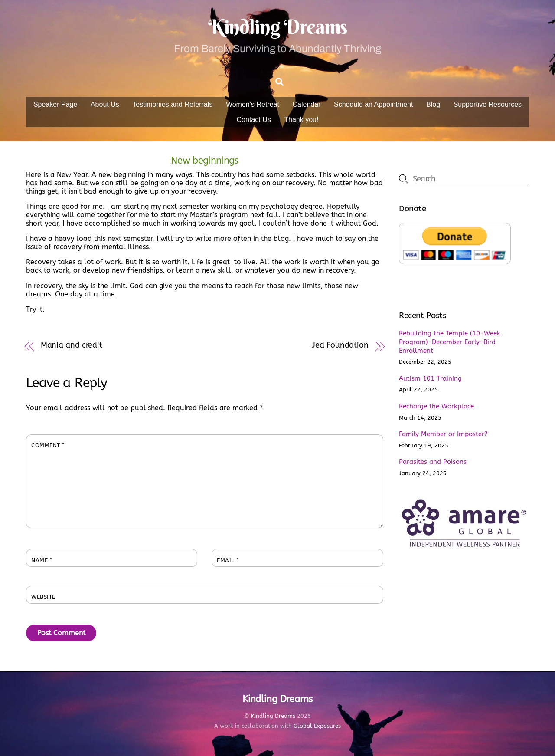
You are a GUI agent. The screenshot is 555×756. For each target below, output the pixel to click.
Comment (48, 445)
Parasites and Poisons (433, 462)
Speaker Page (55, 104)
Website (43, 597)
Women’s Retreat (253, 104)
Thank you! (301, 120)
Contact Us (254, 120)
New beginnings (205, 160)
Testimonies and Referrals (172, 104)
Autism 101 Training (430, 378)
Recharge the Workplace (436, 406)
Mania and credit (72, 345)
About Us (105, 104)
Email (228, 560)
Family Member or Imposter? (443, 434)
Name (42, 560)
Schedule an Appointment (373, 104)
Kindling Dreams (273, 716)
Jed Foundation (340, 345)
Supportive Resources (488, 104)
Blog (433, 104)
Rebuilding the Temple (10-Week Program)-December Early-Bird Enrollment (450, 342)
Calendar (307, 104)
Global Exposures (317, 726)
